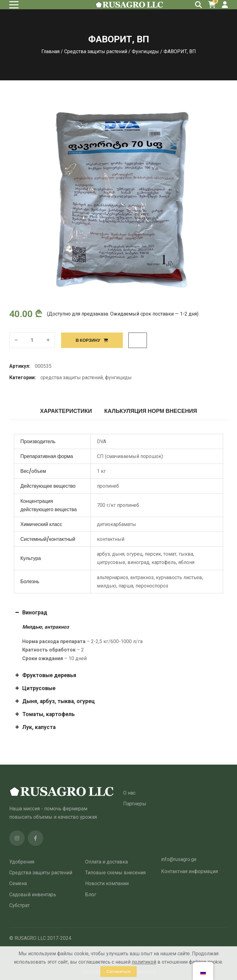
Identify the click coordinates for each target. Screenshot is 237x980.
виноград (138, 562)
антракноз (142, 577)
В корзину (88, 340)
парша (126, 586)
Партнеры (135, 804)
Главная (50, 51)
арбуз (103, 554)
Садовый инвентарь (33, 895)
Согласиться (118, 972)
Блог (91, 895)
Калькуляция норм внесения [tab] (151, 411)
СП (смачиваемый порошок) (130, 456)
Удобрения (22, 862)
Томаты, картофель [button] (44, 714)
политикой (144, 962)
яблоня (186, 562)
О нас (129, 793)
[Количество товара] (32, 340)
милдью (107, 586)
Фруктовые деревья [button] (45, 675)
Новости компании (107, 883)
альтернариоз (112, 577)
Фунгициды (145, 51)
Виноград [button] (31, 613)
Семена (18, 883)
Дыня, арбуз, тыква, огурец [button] (54, 701)
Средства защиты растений (96, 51)
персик (153, 554)
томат (170, 554)
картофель (164, 562)
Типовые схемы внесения (115, 873)
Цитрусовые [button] (35, 688)
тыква (186, 554)
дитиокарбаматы (116, 524)
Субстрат (19, 905)
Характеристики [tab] (66, 411)
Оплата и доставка (106, 862)
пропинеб (108, 486)
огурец (135, 554)
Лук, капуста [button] (35, 727)
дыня (118, 554)
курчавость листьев (179, 577)
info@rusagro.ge (179, 859)
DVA (102, 441)
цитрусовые (111, 562)
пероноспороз (152, 586)
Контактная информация (189, 871)
